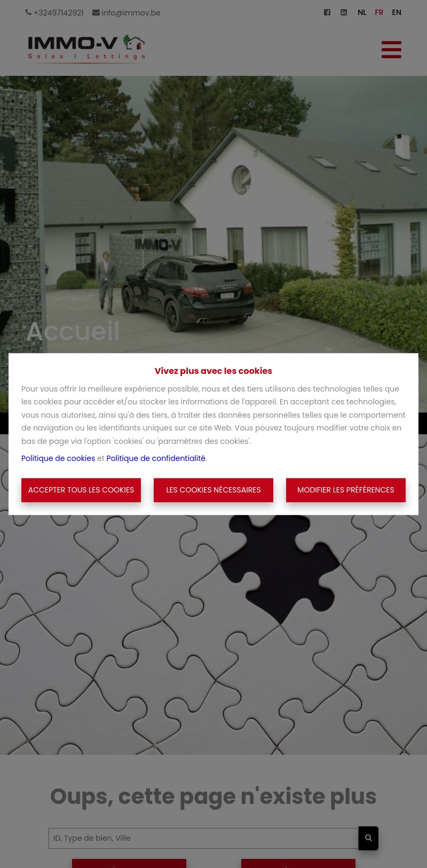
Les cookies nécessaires (213, 490)
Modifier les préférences (346, 490)
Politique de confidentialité (156, 458)
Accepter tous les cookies (81, 490)
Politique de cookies (58, 458)
